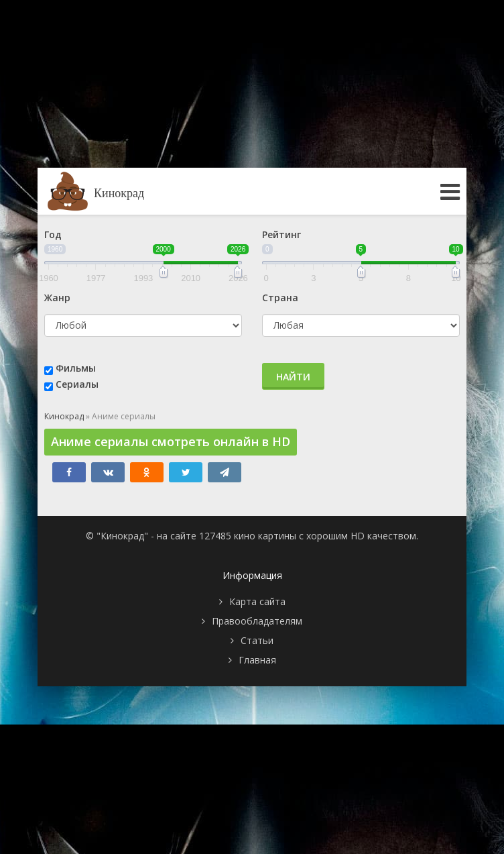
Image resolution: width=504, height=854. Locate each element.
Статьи (257, 640)
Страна (280, 298)
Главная (257, 660)
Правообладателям (257, 621)
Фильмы (76, 368)
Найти (293, 377)
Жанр (57, 298)
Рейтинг (281, 234)
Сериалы (77, 384)
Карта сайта (257, 601)
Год (53, 234)
